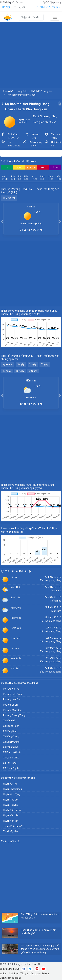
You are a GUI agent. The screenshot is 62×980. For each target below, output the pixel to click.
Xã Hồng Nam (10, 731)
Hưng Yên (22, 91)
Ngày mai (8, 364)
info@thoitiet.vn (10, 969)
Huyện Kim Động (12, 794)
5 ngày (33, 364)
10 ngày (7, 371)
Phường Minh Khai (13, 710)
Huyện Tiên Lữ (10, 805)
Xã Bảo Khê (9, 721)
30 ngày (33, 371)
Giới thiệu (14, 974)
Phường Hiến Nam (12, 694)
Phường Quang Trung (14, 715)
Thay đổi (19, 7)
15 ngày (20, 371)
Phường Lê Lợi (10, 705)
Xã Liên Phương (11, 742)
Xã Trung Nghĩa (11, 768)
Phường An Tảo (11, 689)
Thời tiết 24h (9, 198)
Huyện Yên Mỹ (10, 821)
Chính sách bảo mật (10, 978)
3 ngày (21, 364)
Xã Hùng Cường (11, 736)
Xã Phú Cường (11, 747)
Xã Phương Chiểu (12, 752)
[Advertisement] (31, 55)
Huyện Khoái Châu (12, 789)
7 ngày (45, 364)
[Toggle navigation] (55, 17)
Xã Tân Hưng (10, 763)
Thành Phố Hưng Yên (42, 91)
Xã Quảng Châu (11, 758)
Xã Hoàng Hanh (11, 726)
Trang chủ (8, 91)
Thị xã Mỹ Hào (10, 831)
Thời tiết (36, 964)
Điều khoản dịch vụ (39, 974)
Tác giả (24, 974)
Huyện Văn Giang (12, 810)
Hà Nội (6, 7)
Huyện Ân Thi (10, 784)
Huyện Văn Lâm (11, 815)
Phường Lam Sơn (12, 699)
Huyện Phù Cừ (10, 800)
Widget (4, 974)
